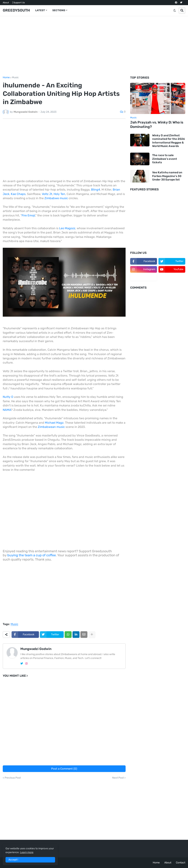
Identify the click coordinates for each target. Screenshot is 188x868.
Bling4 (96, 190)
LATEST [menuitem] (40, 10)
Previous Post (13, 778)
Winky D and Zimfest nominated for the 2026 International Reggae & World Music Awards (169, 141)
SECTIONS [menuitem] (59, 10)
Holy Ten (59, 194)
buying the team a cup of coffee (32, 555)
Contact (181, 863)
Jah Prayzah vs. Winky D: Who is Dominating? (157, 125)
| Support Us (19, 3)
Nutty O (8, 397)
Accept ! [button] (13, 860)
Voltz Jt (47, 194)
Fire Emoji (28, 215)
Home (6, 78)
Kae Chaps (18, 194)
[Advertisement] (94, 46)
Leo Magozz (67, 228)
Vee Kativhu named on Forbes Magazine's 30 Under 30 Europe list (167, 176)
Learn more (27, 852)
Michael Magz (54, 423)
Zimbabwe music (56, 198)
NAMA (7, 410)
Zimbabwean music (51, 427)
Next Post (118, 778)
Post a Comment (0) (64, 769)
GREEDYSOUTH (16, 10)
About (6, 3)
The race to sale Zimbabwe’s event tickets (165, 159)
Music (15, 78)
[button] (175, 10)
